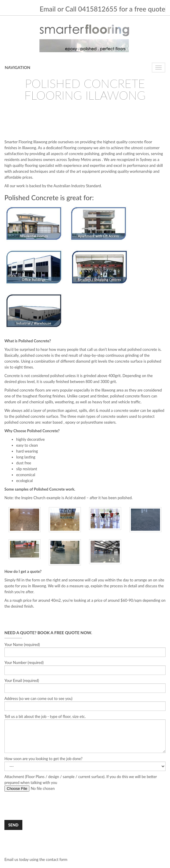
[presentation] (49, 806)
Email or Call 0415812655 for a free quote (102, 9)
